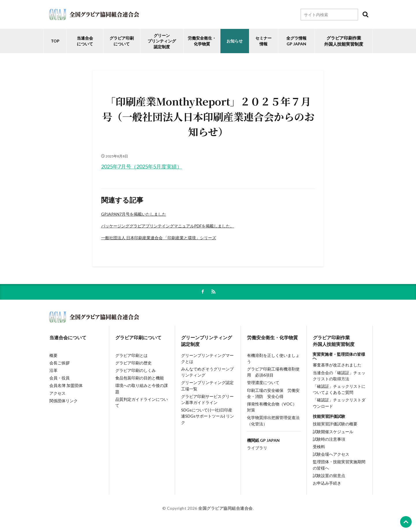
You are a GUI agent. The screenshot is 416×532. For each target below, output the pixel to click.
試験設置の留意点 (329, 478)
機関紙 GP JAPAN (263, 442)
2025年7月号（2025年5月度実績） (142, 166)
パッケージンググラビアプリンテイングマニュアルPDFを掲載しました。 (168, 226)
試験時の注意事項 (329, 441)
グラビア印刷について (122, 41)
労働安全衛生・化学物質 (272, 338)
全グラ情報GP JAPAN (296, 41)
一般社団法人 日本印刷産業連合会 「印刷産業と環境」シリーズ (159, 238)
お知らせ (235, 41)
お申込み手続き (327, 486)
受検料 (319, 449)
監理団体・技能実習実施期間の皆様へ (339, 467)
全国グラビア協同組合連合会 (225, 511)
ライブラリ (257, 450)
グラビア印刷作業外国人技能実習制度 (333, 341)
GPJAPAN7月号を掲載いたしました (134, 214)
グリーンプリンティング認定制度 (162, 41)
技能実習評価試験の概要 (335, 426)
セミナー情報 (263, 41)
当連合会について (85, 41)
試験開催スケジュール (333, 433)
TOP (55, 41)
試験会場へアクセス (331, 456)
